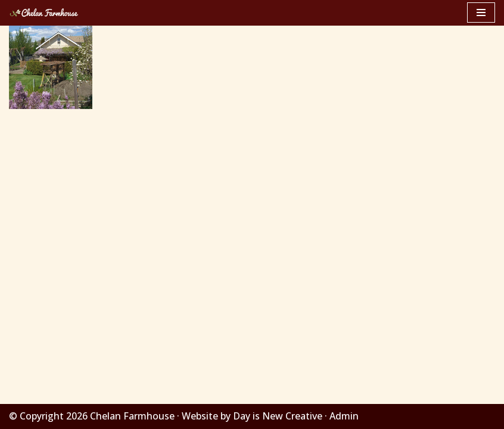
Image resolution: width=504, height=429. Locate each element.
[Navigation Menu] (481, 13)
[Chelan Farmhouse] (45, 13)
